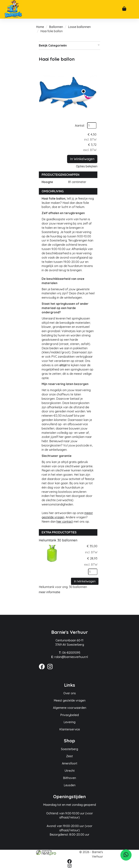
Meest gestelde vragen (70, 700)
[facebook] (43, 670)
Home (40, 27)
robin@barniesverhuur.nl (70, 657)
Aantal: (80, 125)
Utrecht (70, 771)
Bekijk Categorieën (69, 45)
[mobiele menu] (133, 10)
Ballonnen (56, 27)
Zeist (69, 756)
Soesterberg (69, 749)
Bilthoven (69, 778)
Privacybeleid (69, 715)
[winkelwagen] (124, 9)
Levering (69, 722)
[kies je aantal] (93, 572)
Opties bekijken (87, 166)
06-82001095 (70, 653)
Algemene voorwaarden (70, 708)
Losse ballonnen (79, 27)
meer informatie (50, 592)
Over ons (70, 693)
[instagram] (51, 670)
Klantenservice (70, 729)
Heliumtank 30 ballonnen (58, 540)
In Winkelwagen (82, 159)
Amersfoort (70, 763)
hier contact (65, 522)
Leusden (70, 785)
